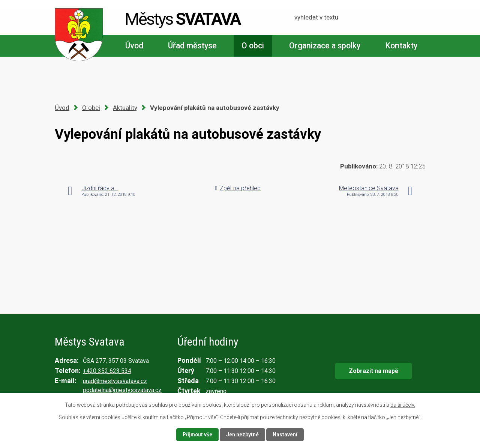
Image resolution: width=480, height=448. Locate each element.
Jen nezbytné (243, 434)
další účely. (403, 405)
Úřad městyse (192, 46)
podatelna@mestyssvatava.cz (122, 390)
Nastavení (286, 434)
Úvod (134, 46)
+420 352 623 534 (107, 371)
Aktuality (125, 108)
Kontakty (401, 46)
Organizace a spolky (325, 46)
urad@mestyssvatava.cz (115, 381)
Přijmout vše (197, 434)
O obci (253, 46)
